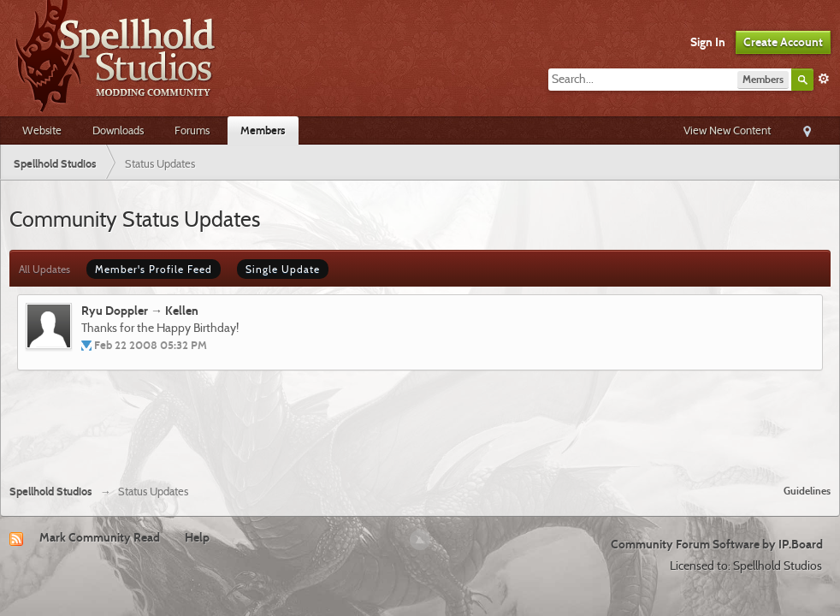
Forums (192, 130)
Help (197, 537)
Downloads (118, 130)
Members (263, 130)
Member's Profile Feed (154, 269)
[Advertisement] (420, 424)
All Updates (44, 269)
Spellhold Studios (51, 492)
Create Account (783, 42)
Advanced (824, 79)
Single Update (283, 269)
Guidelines (807, 491)
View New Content (727, 130)
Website (42, 130)
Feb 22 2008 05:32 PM (151, 345)
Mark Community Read (100, 537)
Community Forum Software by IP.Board (717, 544)
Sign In (708, 42)
